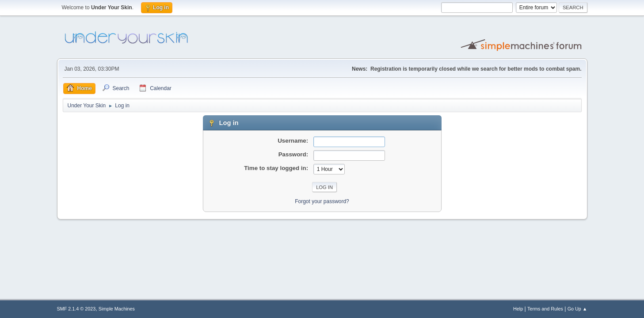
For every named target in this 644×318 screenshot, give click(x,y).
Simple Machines (117, 309)
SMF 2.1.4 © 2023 (76, 309)
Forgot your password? (322, 201)
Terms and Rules (545, 309)
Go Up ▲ (577, 309)
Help (518, 309)
